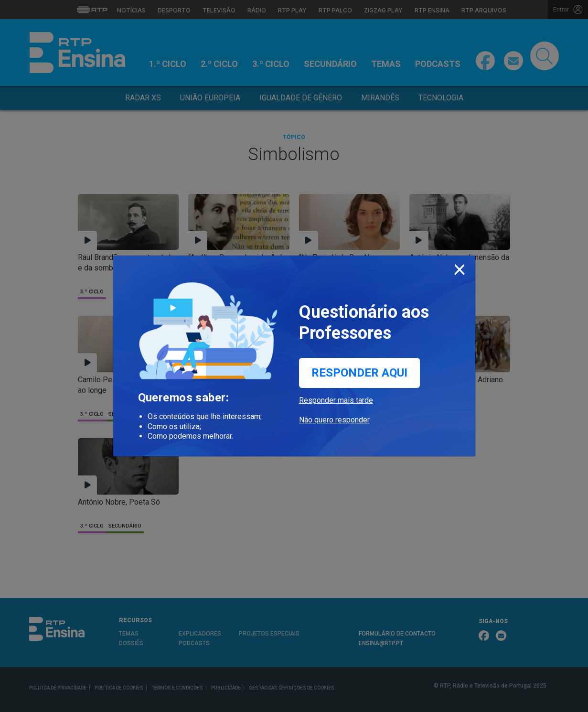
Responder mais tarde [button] (336, 400)
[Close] (460, 268)
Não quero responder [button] (334, 420)
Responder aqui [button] (359, 373)
